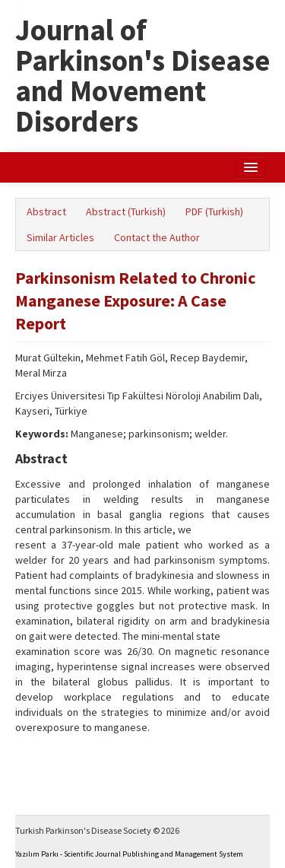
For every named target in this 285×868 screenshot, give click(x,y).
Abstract (46, 211)
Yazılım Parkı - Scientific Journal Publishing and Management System (129, 854)
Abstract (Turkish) (126, 211)
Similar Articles (60, 237)
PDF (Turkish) (214, 211)
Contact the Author (157, 237)
